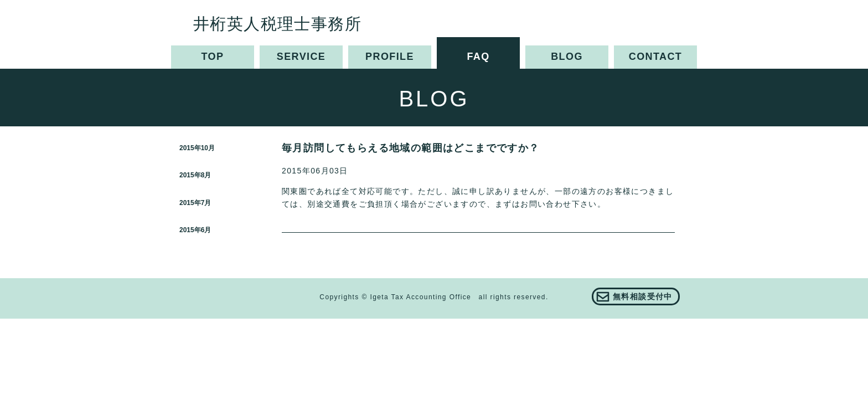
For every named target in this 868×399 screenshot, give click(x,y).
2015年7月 (195, 203)
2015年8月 (195, 175)
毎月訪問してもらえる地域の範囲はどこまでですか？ (411, 148)
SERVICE (301, 57)
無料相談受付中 (643, 296)
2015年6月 (195, 230)
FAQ (478, 57)
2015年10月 (197, 148)
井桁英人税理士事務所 (277, 24)
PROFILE (390, 57)
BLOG (567, 57)
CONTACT (655, 57)
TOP (213, 57)
